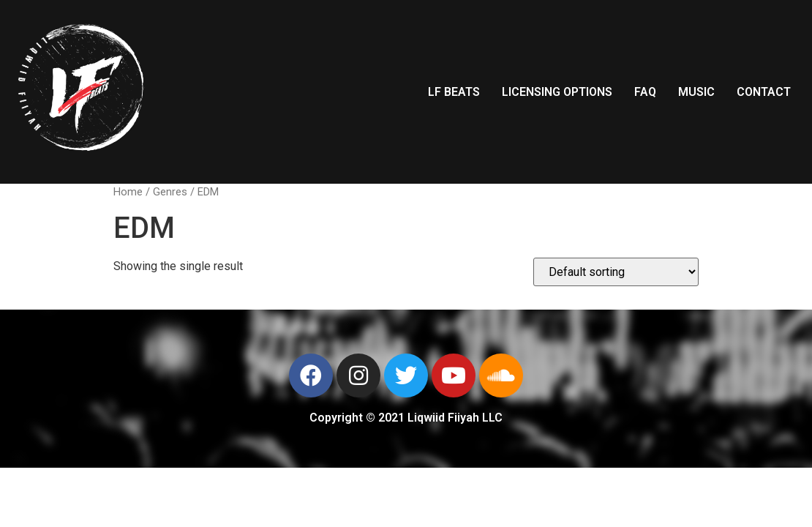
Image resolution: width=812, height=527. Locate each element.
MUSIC (696, 92)
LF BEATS (454, 92)
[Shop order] (616, 272)
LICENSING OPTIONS (557, 92)
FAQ (645, 92)
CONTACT (764, 92)
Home (128, 192)
